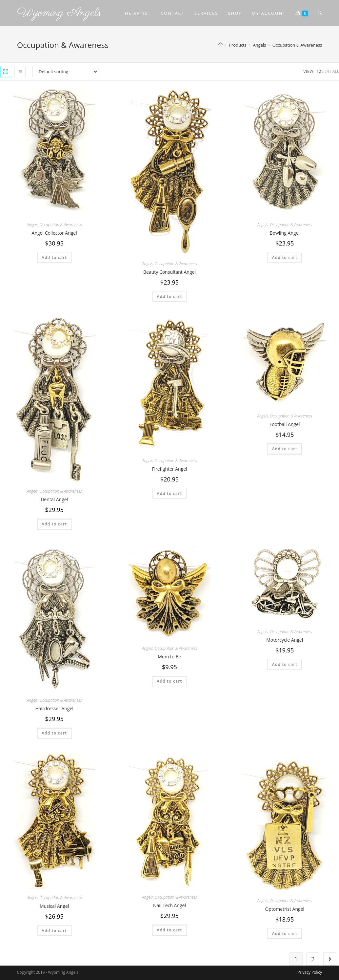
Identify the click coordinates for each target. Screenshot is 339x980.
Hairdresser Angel (54, 708)
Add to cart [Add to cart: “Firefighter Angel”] (169, 493)
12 (319, 71)
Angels (32, 225)
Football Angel (285, 424)
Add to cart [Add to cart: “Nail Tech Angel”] (169, 930)
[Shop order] (65, 72)
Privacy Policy (310, 972)
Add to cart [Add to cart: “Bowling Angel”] (285, 257)
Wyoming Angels (59, 13)
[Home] (220, 45)
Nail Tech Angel (169, 905)
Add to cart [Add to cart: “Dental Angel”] (54, 524)
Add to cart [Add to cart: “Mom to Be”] (169, 681)
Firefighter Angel (169, 469)
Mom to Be (169, 657)
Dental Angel (54, 499)
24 (327, 71)
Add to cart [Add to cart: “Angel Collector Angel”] (54, 257)
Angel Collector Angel (54, 233)
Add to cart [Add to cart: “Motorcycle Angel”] (285, 664)
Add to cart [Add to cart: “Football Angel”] (285, 449)
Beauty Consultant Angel (169, 272)
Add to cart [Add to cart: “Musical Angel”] (54, 931)
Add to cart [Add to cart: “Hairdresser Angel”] (54, 733)
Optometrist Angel (285, 909)
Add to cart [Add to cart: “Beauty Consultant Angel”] (169, 297)
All (336, 71)
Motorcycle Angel (285, 640)
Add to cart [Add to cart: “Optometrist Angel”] (285, 934)
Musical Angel (54, 906)
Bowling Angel (285, 233)
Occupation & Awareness (61, 225)
